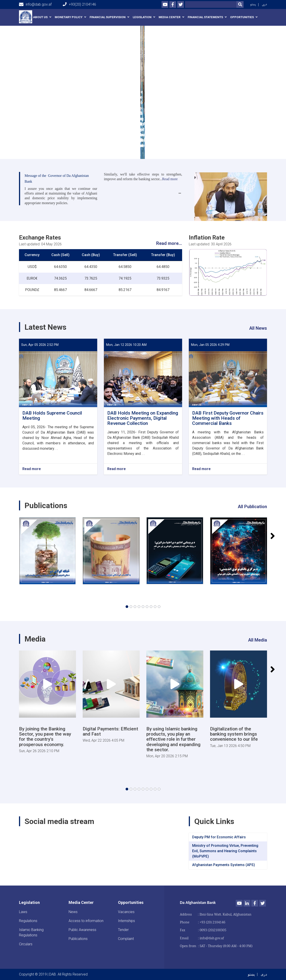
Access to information (86, 921)
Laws (23, 912)
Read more (32, 469)
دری (264, 4)
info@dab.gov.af (35, 4)
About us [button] (40, 17)
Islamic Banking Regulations (31, 932)
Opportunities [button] (242, 17)
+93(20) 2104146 (79, 4)
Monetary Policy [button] (69, 17)
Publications (78, 939)
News (73, 912)
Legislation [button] (142, 17)
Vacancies (126, 912)
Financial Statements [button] (205, 17)
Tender (123, 930)
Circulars (26, 944)
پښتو (253, 4)
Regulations (28, 921)
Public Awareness (82, 930)
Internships (126, 921)
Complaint (126, 939)
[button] (127, 607)
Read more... (169, 243)
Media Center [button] (170, 17)
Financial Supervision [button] (108, 17)
